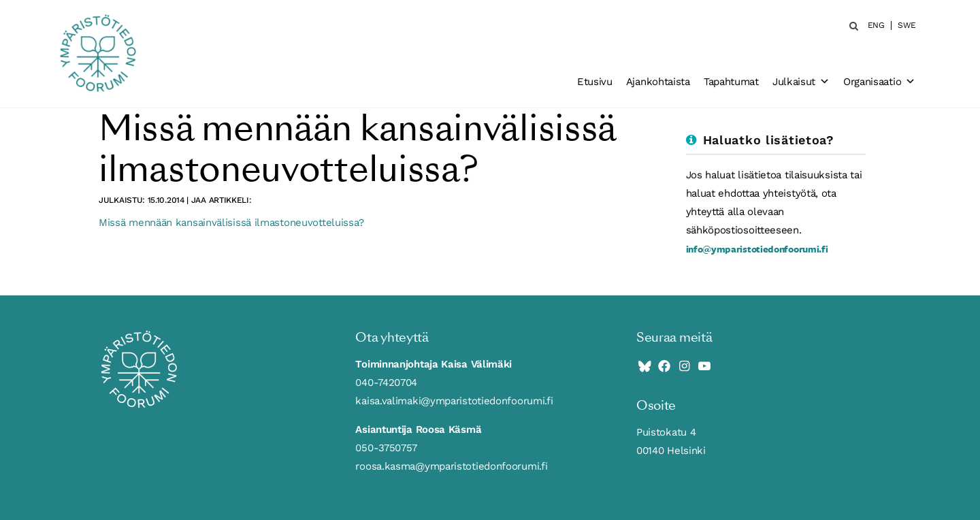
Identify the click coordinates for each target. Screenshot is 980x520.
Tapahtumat (731, 82)
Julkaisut (801, 82)
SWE (907, 26)
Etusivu (595, 82)
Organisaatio (879, 82)
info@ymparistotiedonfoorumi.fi (757, 249)
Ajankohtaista (658, 82)
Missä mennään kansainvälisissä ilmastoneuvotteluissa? (231, 223)
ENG (876, 26)
